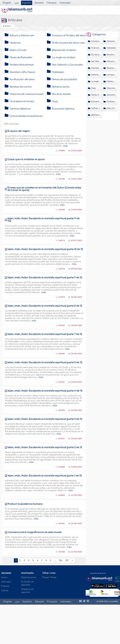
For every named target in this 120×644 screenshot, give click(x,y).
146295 (61, 210)
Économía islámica (63, 109)
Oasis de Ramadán (21, 57)
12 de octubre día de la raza (68, 43)
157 (67, 561)
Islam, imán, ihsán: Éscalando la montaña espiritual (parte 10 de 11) (45, 249)
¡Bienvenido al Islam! (64, 50)
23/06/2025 (76, 439)
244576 (61, 269)
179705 (61, 179)
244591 (61, 382)
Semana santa (61, 87)
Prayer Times (49, 577)
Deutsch (39, 3)
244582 (61, 326)
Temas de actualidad (64, 79)
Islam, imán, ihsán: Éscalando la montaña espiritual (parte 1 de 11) (45, 476)
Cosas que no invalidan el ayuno (26, 159)
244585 (61, 354)
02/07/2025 (76, 241)
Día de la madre (61, 94)
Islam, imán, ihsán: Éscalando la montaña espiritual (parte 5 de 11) (45, 362)
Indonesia (65, 3)
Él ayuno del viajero (19, 131)
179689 (61, 151)
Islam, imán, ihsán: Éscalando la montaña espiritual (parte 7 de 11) (45, 334)
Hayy (55, 101)
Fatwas (5, 586)
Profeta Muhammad (22, 65)
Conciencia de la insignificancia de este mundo (35, 532)
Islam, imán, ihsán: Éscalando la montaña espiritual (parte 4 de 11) (45, 391)
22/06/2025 (76, 495)
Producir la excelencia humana (25, 504)
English (7, 3)
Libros (5, 590)
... (55, 561)
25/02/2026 (76, 151)
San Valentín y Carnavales (67, 65)
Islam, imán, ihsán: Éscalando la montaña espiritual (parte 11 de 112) (43, 220)
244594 (61, 410)
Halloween (58, 72)
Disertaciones (29, 577)
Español (27, 3)
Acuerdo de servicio (98, 573)
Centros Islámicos (20, 109)
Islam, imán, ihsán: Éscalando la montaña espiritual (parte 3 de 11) (45, 419)
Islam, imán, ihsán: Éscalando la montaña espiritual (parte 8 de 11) (45, 306)
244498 (61, 552)
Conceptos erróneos (22, 101)
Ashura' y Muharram (22, 36)
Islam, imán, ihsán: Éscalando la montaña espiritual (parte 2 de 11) (45, 447)
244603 (61, 495)
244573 (61, 241)
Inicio (6, 26)
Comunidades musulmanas (26, 116)
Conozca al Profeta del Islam (69, 36)
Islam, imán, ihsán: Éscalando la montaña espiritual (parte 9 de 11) (45, 278)
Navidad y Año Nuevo (22, 72)
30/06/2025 (76, 269)
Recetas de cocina (21, 87)
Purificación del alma (22, 79)
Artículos (12, 20)
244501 (61, 524)
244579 (61, 297)
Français (52, 3)
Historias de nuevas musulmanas (30, 94)
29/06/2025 (76, 297)
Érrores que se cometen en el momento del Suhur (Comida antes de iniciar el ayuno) (44, 189)
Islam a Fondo (18, 50)
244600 (61, 467)
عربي (17, 3)
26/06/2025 (76, 382)
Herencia (15, 43)
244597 (61, 439)
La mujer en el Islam (64, 57)
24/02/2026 (76, 179)
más (65, 146)
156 (60, 561)
